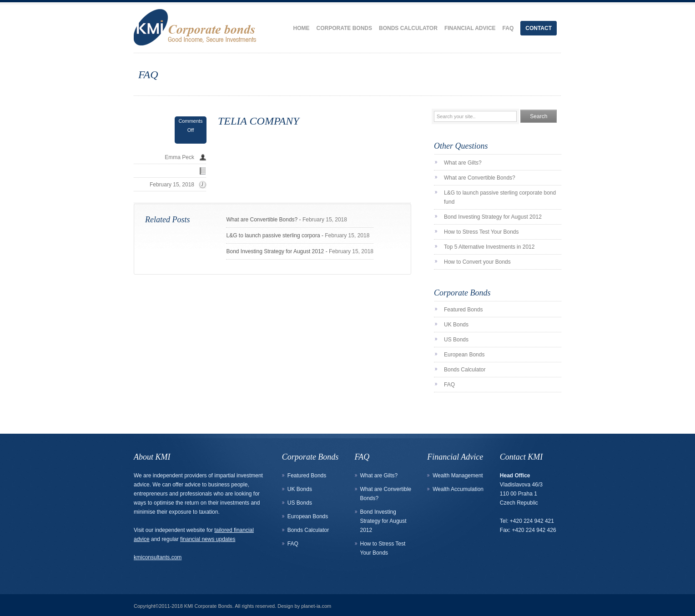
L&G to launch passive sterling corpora (273, 235)
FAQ (508, 28)
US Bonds (456, 340)
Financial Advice (470, 28)
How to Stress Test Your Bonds (481, 232)
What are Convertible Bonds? (262, 220)
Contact (539, 28)
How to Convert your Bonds (477, 262)
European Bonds (464, 355)
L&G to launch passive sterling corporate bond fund (500, 197)
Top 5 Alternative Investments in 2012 (489, 247)
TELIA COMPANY (259, 121)
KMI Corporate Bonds (208, 606)
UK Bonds (456, 325)
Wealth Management (458, 476)
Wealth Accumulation (458, 489)
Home (302, 28)
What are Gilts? (463, 163)
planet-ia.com (316, 606)
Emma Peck (179, 157)
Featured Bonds (463, 310)
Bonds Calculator (408, 28)
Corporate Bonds (344, 28)
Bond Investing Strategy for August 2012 (275, 251)
